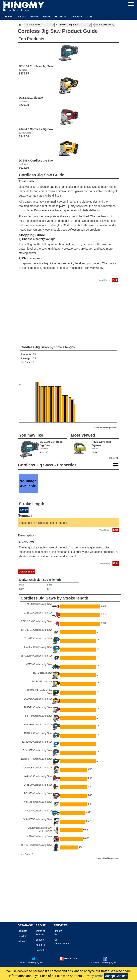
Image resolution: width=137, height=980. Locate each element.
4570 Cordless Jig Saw (40, 836)
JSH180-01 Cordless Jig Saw (36, 630)
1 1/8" (50, 585)
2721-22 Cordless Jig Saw (38, 613)
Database (21, 17)
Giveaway (76, 17)
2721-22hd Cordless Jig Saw (36, 621)
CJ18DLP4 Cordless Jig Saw (36, 759)
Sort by (24, 510)
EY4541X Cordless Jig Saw (37, 802)
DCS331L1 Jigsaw (42, 682)
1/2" (49, 589)
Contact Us (42, 950)
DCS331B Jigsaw (42, 673)
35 (34, 354)
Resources (61, 17)
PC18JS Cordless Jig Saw (38, 793)
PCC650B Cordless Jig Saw (37, 768)
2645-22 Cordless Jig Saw (38, 707)
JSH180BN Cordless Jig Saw (36, 656)
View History (104, 280)
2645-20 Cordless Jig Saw (38, 716)
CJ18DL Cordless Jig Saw (38, 733)
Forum (47, 17)
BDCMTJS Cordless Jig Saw (37, 845)
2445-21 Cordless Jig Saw (38, 776)
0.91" (36, 358)
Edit (115, 280)
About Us (41, 945)
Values (21, 941)
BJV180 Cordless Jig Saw (38, 725)
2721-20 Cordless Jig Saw (38, 604)
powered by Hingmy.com (105, 428)
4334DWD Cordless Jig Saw (37, 742)
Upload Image (27, 572)
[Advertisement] (69, 313)
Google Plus (69, 959)
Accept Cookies (116, 976)
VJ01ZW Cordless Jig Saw (37, 819)
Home (8, 17)
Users (89, 17)
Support (40, 940)
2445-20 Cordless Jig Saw (38, 785)
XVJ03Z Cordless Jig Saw (38, 639)
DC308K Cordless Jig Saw (38, 699)
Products (22, 931)
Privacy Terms (93, 976)
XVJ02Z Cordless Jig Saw (38, 647)
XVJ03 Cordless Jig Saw (39, 664)
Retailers (22, 936)
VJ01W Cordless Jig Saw (38, 811)
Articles (35, 17)
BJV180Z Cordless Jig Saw (37, 750)
